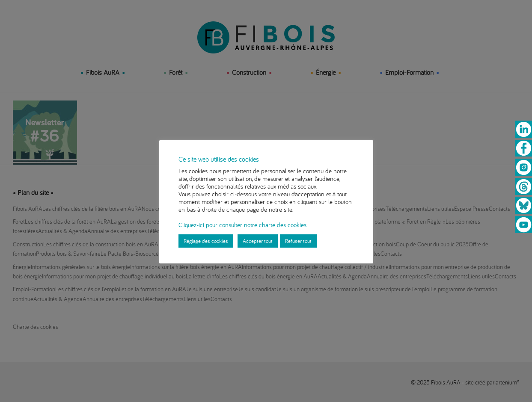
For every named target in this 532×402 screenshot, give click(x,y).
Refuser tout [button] (298, 241)
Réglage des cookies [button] (206, 241)
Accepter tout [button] (258, 241)
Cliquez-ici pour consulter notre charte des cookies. (243, 225)
